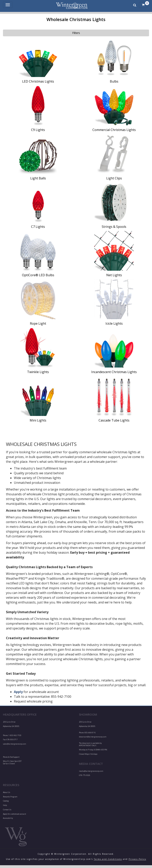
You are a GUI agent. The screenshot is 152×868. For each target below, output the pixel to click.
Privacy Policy (137, 859)
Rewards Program (10, 797)
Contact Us (7, 810)
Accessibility (8, 818)
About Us (7, 792)
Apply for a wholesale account (14, 814)
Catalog (6, 801)
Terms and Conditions (108, 859)
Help (5, 805)
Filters (76, 33)
